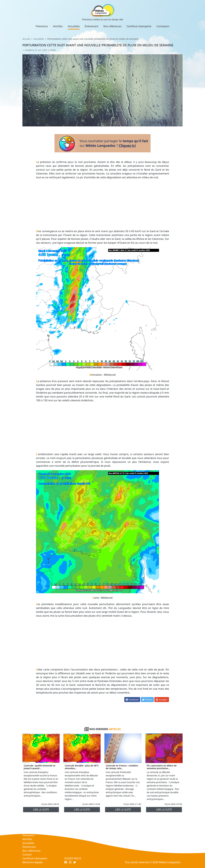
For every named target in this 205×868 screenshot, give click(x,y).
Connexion (163, 26)
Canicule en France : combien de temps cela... (122, 767)
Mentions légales (33, 862)
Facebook (132, 700)
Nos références (113, 26)
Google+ (162, 700)
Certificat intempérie (139, 26)
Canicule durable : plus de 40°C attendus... (82, 767)
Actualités (74, 26)
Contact (27, 855)
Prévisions (42, 26)
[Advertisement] (103, 204)
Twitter (147, 700)
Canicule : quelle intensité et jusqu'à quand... (40, 767)
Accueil (26, 39)
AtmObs (58, 26)
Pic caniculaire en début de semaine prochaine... (162, 767)
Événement (92, 26)
